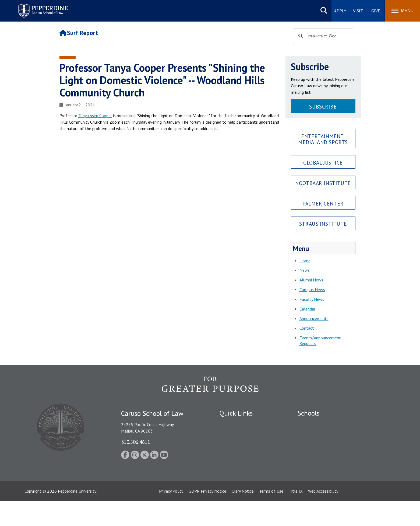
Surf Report (79, 33)
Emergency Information (241, 442)
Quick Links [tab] (236, 413)
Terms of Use (271, 516)
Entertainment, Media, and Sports (323, 139)
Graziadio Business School (321, 442)
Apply (340, 11)
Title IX (296, 516)
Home (305, 261)
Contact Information (238, 461)
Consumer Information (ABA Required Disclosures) (245, 473)
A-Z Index (228, 485)
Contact (307, 328)
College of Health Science (321, 476)
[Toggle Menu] (403, 11)
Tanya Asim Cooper (95, 116)
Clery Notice (243, 516)
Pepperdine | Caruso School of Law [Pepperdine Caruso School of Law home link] (42, 7)
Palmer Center (323, 203)
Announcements (314, 318)
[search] (322, 36)
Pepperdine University (77, 516)
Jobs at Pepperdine (236, 451)
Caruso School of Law (318, 433)
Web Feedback (232, 494)
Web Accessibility (323, 516)
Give (376, 11)
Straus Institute (323, 224)
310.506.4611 (136, 442)
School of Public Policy (318, 466)
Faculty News (312, 299)
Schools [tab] (308, 413)
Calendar (307, 309)
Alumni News (311, 280)
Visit (358, 11)
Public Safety (232, 423)
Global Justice (323, 163)
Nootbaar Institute (323, 183)
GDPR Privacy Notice (207, 516)
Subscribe (323, 107)
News (305, 270)
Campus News (312, 290)
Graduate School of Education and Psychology (339, 451)
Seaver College (311, 423)
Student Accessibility (238, 433)
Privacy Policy (171, 516)
